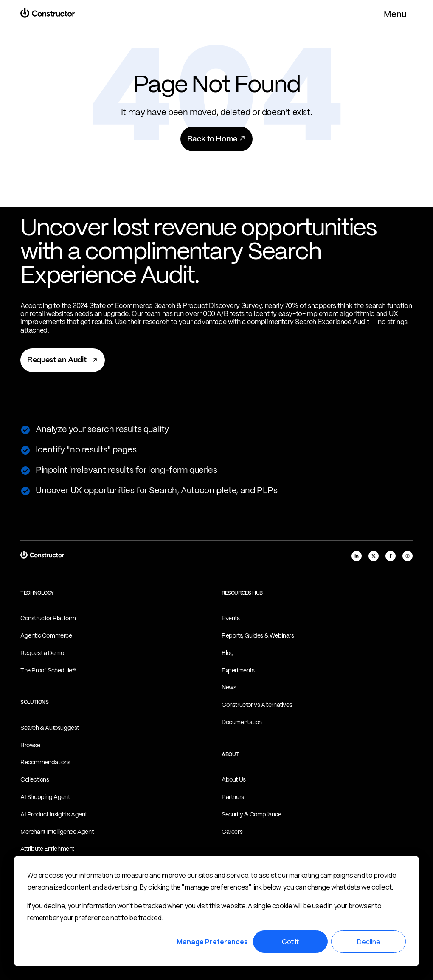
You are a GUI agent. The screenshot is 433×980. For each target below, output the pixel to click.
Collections (35, 780)
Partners (233, 797)
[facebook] (391, 556)
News (229, 688)
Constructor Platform (48, 619)
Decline (369, 942)
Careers (232, 832)
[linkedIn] (357, 556)
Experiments (238, 671)
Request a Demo (42, 653)
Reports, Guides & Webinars (258, 636)
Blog (228, 653)
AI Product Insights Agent (54, 815)
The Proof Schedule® (48, 671)
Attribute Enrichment (47, 849)
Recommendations (45, 763)
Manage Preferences (212, 942)
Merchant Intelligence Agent (57, 832)
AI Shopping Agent (45, 797)
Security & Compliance (252, 815)
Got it (290, 942)
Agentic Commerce (46, 636)
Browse (30, 746)
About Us (234, 780)
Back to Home (216, 139)
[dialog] (216, 911)
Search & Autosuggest (50, 728)
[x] (374, 556)
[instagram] (408, 556)
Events (231, 619)
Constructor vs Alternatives (257, 705)
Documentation (242, 723)
